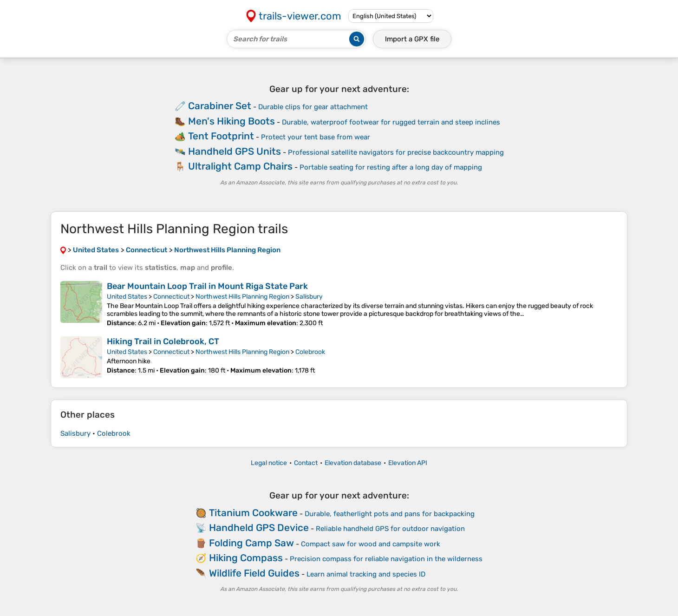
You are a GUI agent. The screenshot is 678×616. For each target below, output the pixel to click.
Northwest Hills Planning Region (242, 297)
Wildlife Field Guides (254, 573)
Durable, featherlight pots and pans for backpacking (390, 514)
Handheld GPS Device (259, 528)
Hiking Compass (246, 558)
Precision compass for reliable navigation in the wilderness (386, 559)
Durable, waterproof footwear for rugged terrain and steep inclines (391, 122)
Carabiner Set (220, 106)
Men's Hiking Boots (231, 121)
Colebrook (310, 352)
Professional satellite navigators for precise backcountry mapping (396, 152)
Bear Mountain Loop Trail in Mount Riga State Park (207, 286)
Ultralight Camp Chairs (240, 166)
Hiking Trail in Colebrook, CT (163, 341)
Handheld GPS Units (235, 151)
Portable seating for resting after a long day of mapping (391, 167)
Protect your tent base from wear (316, 137)
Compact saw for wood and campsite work (371, 544)
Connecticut (171, 297)
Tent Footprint (221, 136)
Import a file (412, 39)
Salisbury (309, 297)
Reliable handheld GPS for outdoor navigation (390, 529)
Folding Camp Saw (251, 543)
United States (127, 297)
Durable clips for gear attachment (313, 107)
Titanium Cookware (253, 513)
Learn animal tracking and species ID (366, 574)
